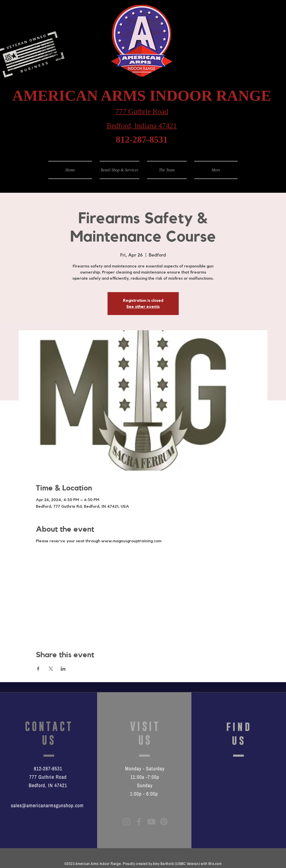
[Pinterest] (164, 822)
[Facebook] (139, 822)
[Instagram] (126, 822)
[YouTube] (151, 822)
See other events (143, 307)
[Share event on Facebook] (38, 669)
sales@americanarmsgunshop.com (47, 805)
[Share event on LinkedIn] (63, 669)
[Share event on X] (51, 669)
